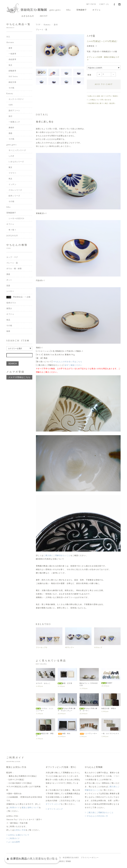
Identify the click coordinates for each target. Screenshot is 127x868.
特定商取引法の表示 (71, 858)
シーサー (10, 292)
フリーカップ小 (42, 648)
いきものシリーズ (16, 163)
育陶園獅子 (76, 10)
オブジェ (89, 10)
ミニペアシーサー (88, 734)
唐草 (10, 49)
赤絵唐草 (12, 60)
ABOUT (27, 17)
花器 (8, 286)
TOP (38, 25)
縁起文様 (12, 83)
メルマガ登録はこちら (19, 378)
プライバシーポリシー (90, 858)
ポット (9, 281)
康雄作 (11, 128)
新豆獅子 (107, 684)
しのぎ (11, 157)
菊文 (10, 168)
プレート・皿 (42, 30)
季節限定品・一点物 (18, 298)
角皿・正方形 (65, 684)
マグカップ (98, 648)
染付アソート (14, 111)
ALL (8, 38)
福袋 (8, 332)
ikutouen (27, 10)
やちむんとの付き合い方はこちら (68, 362)
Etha (64, 10)
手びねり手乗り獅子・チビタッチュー (67, 710)
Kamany (39, 10)
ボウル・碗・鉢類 (14, 269)
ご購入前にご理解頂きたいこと (57, 556)
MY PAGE (91, 4)
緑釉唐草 (12, 72)
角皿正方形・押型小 (45, 736)
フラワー (12, 174)
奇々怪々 (12, 231)
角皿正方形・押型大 (109, 709)
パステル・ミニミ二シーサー (45, 710)
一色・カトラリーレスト (110, 734)
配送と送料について (30, 808)
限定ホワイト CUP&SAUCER (89, 685)
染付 (56, 25)
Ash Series (13, 77)
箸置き (9, 309)
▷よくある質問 (13, 843)
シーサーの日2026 (16, 219)
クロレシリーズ (15, 191)
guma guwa (53, 10)
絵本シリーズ (14, 197)
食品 (8, 321)
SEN (11, 106)
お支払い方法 (20, 831)
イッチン (12, 185)
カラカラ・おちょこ (43, 684)
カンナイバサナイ (16, 100)
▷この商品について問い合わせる (99, 100)
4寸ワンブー (70, 648)
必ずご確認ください (74, 366)
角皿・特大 (64, 734)
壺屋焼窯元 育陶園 (64, 862)
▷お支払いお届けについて (18, 836)
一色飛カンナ (14, 123)
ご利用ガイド (14, 808)
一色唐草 (12, 55)
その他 (11, 89)
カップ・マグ (12, 258)
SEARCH (13, 364)
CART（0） (105, 4)
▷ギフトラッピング (54, 810)
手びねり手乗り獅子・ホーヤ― (88, 710)
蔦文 (10, 180)
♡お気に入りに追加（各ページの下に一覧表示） (103, 97)
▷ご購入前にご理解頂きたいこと (99, 813)
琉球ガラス (11, 304)
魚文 (10, 66)
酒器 (10, 134)
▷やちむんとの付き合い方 (96, 817)
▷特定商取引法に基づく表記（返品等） (102, 104)
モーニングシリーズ (17, 151)
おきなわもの (104, 10)
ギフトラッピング (53, 805)
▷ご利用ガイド (13, 839)
